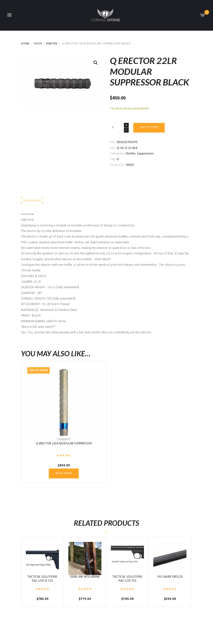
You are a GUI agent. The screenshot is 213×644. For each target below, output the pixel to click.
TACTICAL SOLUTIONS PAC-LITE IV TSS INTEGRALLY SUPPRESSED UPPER (42, 583)
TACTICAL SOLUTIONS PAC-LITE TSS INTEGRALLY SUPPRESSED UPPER (127, 583)
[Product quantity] (119, 128)
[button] (96, 63)
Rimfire (52, 44)
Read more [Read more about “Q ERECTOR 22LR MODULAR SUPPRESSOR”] (64, 473)
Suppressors (145, 154)
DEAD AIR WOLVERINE (85, 577)
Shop (38, 44)
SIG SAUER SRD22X (170, 577)
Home (25, 44)
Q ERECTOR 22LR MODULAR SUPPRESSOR (64, 444)
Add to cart (149, 127)
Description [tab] (32, 201)
